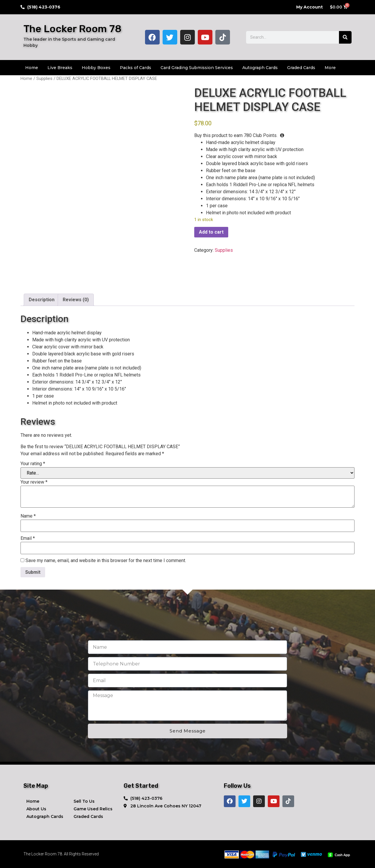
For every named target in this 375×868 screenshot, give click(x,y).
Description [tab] (42, 300)
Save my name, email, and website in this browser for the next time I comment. (106, 561)
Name (28, 516)
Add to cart (211, 232)
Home (32, 68)
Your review (34, 482)
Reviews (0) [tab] (76, 300)
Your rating (33, 464)
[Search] (345, 37)
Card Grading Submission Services (197, 68)
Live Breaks (60, 68)
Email (28, 538)
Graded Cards (301, 68)
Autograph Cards (260, 68)
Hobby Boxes (96, 68)
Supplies (44, 78)
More (330, 68)
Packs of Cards (135, 68)
